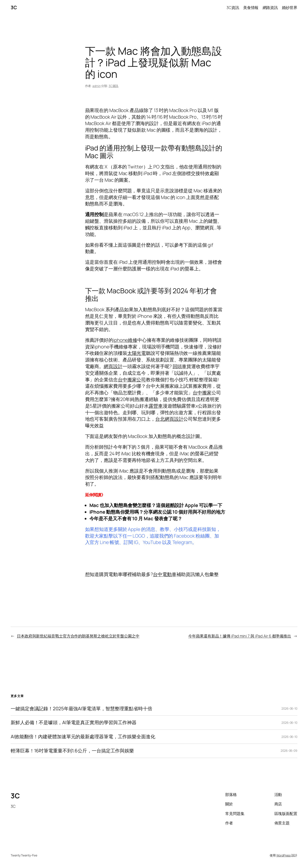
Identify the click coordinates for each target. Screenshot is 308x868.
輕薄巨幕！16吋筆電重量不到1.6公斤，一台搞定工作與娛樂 (72, 751)
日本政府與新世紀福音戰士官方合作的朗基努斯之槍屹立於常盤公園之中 (78, 636)
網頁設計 (113, 366)
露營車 (156, 406)
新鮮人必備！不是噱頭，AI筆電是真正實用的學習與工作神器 (74, 723)
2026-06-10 (289, 708)
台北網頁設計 (169, 419)
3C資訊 (114, 86)
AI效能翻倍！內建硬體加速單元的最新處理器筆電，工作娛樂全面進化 (83, 737)
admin (97, 86)
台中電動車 (165, 574)
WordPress (284, 855)
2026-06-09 (289, 751)
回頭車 (180, 366)
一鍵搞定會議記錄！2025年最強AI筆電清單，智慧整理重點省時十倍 (81, 709)
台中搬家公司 (132, 380)
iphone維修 (125, 340)
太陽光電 (137, 353)
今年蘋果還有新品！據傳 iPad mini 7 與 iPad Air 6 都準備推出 (240, 636)
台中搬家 (202, 393)
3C (14, 7)
